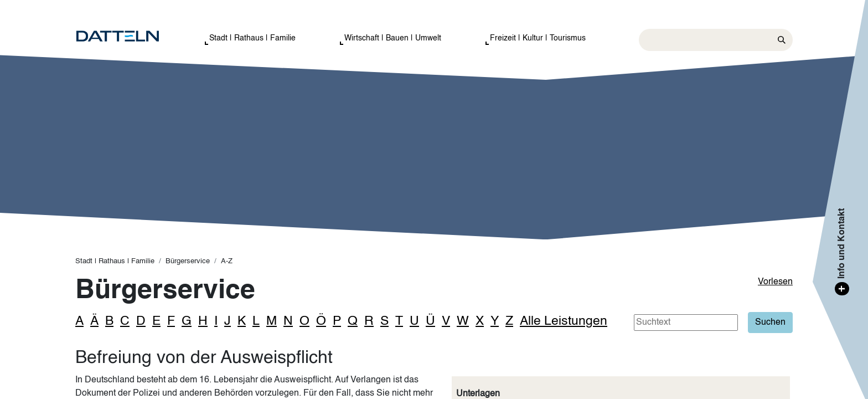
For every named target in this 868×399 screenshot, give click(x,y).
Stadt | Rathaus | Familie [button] (252, 38)
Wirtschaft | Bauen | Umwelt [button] (393, 38)
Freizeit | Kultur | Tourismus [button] (538, 38)
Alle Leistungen (564, 321)
